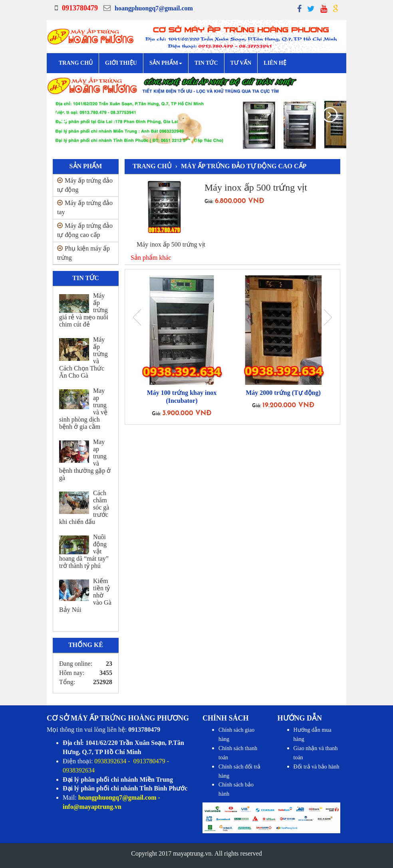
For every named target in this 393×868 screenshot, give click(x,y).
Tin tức (206, 63)
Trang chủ (76, 63)
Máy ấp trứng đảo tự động (85, 185)
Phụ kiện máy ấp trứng (83, 253)
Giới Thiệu (121, 63)
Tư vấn (241, 63)
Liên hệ (275, 63)
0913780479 (80, 8)
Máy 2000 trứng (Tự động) (283, 393)
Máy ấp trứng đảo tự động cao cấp (85, 230)
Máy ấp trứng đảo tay (85, 207)
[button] (56, 113)
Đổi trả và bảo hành (317, 767)
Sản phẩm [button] (166, 63)
